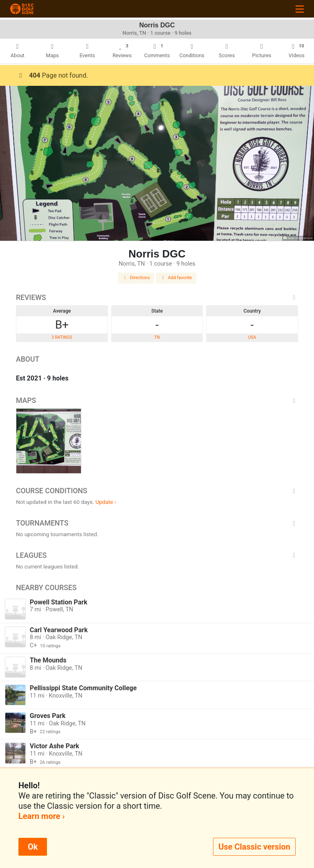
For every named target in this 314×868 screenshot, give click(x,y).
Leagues (157, 555)
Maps (157, 400)
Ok (33, 847)
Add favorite (176, 278)
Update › (106, 502)
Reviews (157, 298)
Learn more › (41, 816)
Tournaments (157, 523)
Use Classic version (254, 847)
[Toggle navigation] (300, 9)
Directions (136, 278)
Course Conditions (157, 491)
